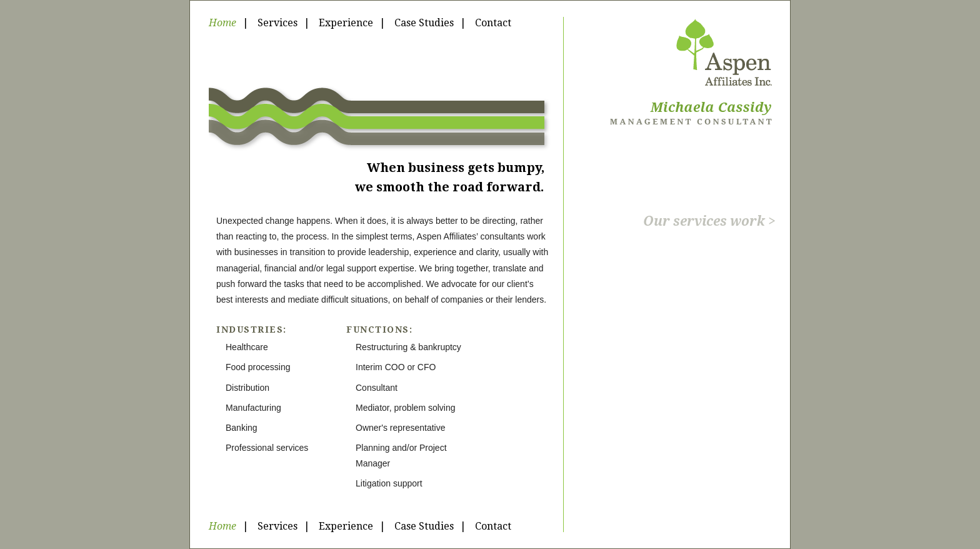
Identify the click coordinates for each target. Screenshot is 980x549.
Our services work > (709, 221)
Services (277, 23)
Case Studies (424, 23)
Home (222, 23)
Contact (493, 23)
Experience (346, 23)
